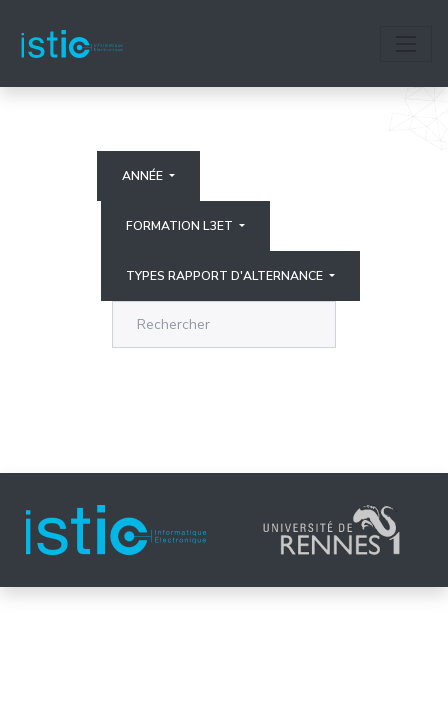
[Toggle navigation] (406, 44)
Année (144, 176)
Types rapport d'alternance (226, 276)
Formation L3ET (181, 226)
